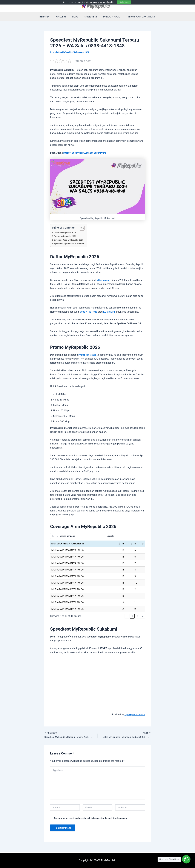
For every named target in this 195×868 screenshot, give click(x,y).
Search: (108, 536)
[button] (119, 544)
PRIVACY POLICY (111, 17)
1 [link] (132, 616)
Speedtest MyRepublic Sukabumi (70, 244)
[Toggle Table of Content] (83, 228)
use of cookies (109, 2)
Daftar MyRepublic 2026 (66, 233)
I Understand (124, 2)
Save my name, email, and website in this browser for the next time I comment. (91, 819)
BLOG (76, 17)
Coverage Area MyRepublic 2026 (70, 240)
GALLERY (63, 17)
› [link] (142, 616)
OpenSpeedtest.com (134, 715)
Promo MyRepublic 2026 (66, 236)
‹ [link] (127, 616)
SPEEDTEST (90, 17)
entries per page (67, 536)
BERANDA (48, 17)
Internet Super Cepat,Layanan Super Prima (86, 153)
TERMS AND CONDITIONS (139, 17)
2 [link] (137, 616)
